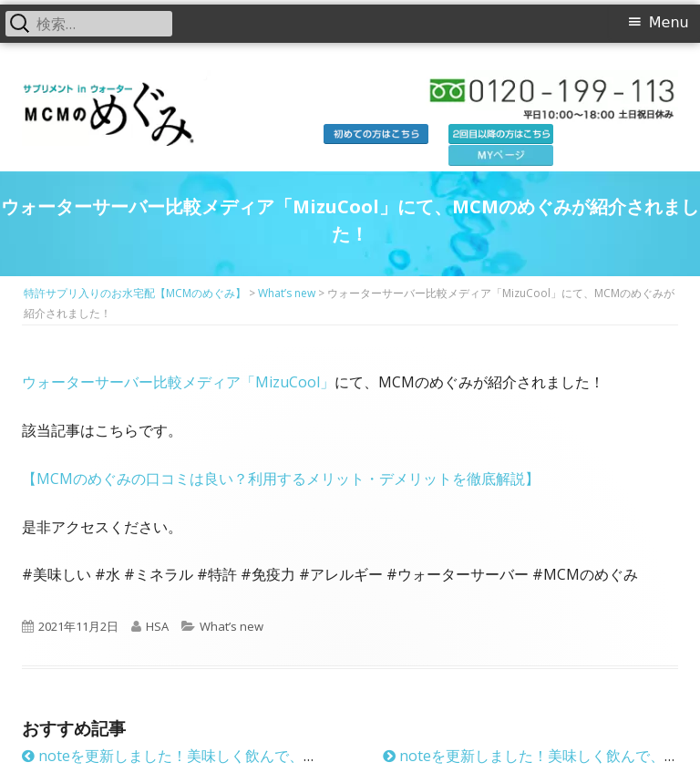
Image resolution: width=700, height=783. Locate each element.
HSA (157, 626)
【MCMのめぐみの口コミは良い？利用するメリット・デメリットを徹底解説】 (281, 479)
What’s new (232, 626)
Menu (669, 22)
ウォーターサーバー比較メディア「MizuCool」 (178, 382)
